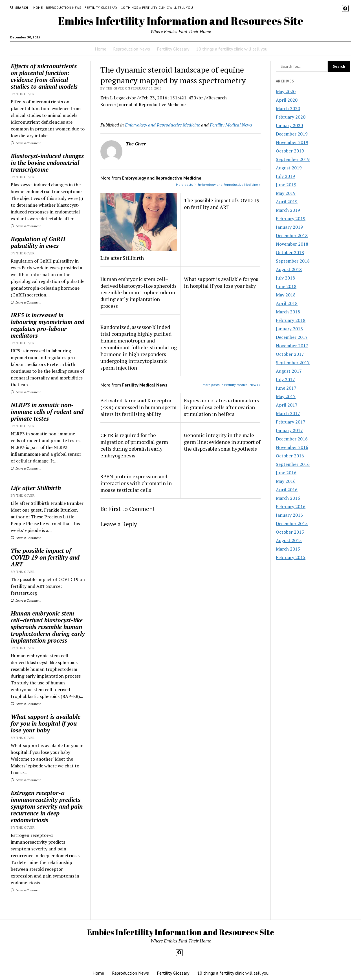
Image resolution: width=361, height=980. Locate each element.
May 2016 (286, 481)
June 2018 (286, 286)
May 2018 (286, 295)
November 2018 (292, 244)
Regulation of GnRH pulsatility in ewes (38, 242)
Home (38, 7)
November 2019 (292, 142)
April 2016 (287, 490)
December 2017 (292, 337)
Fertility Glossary (101, 7)
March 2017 (288, 413)
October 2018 (290, 252)
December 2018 (292, 235)
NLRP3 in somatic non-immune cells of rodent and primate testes (47, 412)
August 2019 (289, 168)
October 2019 (290, 151)
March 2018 (288, 312)
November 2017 (292, 346)
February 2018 (291, 320)
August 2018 (289, 269)
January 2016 (289, 515)
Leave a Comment (26, 143)
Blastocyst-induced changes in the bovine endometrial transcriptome (47, 163)
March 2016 (288, 498)
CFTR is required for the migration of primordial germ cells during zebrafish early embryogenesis (134, 445)
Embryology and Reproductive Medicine (162, 125)
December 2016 (292, 439)
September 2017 (293, 363)
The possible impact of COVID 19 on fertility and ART (45, 557)
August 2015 (289, 540)
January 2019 (289, 227)
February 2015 (291, 557)
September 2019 (293, 159)
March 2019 (288, 210)
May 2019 (286, 193)
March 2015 (288, 549)
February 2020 (291, 117)
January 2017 (289, 430)
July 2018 (285, 278)
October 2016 (290, 456)
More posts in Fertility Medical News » (232, 385)
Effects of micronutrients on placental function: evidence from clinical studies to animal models (44, 76)
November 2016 (292, 447)
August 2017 (289, 371)
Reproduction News (64, 7)
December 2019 (292, 134)
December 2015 (292, 523)
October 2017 (290, 354)
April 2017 (287, 405)
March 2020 (288, 108)
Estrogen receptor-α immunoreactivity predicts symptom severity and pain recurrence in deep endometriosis (47, 806)
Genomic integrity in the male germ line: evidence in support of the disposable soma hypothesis (222, 442)
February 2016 (291, 507)
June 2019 (286, 185)
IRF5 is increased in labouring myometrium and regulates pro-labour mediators (48, 325)
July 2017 (285, 379)
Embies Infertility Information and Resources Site (181, 21)
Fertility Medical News (231, 125)
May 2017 (286, 396)
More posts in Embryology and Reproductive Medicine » (218, 185)
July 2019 (285, 176)
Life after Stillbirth (36, 488)
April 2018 (287, 303)
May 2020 (286, 91)
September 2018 (293, 261)
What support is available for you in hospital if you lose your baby (46, 723)
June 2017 (286, 388)
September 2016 (293, 464)
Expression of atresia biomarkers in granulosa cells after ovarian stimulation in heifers (221, 407)
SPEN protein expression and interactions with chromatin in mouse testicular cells (136, 483)
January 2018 (289, 329)
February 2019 (291, 219)
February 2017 (291, 422)
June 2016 (286, 473)
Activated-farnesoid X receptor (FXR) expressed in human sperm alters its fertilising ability (138, 407)
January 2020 (289, 125)
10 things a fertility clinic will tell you (157, 7)
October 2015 (290, 532)
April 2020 (287, 100)
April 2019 (287, 202)
